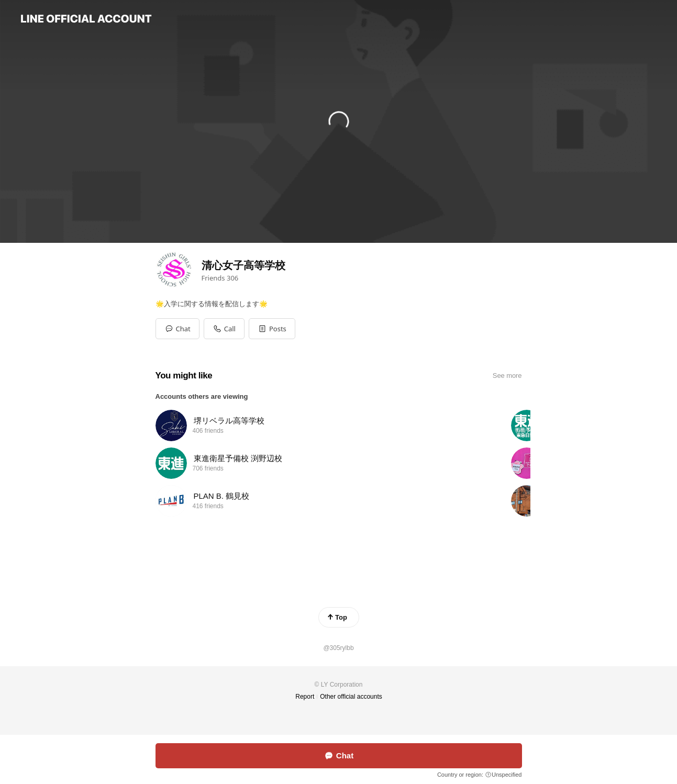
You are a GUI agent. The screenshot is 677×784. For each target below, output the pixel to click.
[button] (272, 329)
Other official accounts (351, 697)
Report (305, 697)
